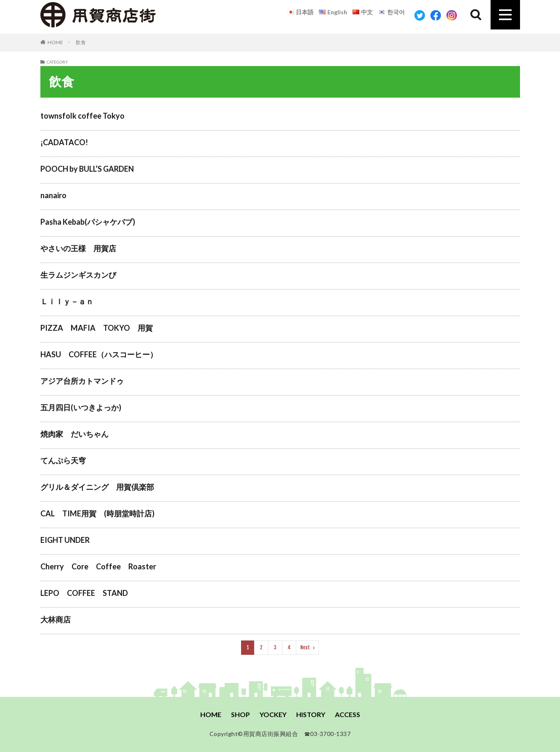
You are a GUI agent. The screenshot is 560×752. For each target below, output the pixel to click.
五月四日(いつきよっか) (81, 407)
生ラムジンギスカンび (78, 275)
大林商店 (56, 619)
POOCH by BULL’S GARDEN (87, 169)
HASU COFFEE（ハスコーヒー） (99, 354)
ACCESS (348, 714)
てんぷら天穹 (177, 460)
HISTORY (311, 714)
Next (305, 647)
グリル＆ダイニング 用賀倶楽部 (97, 487)
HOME (55, 42)
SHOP (240, 714)
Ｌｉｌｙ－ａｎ (67, 301)
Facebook (436, 15)
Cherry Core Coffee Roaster (98, 566)
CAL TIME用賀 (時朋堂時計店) (97, 513)
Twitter (420, 15)
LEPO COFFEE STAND (84, 593)
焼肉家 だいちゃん (74, 434)
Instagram (452, 15)
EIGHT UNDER (65, 540)
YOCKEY (273, 714)
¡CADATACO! (64, 142)
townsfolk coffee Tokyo (82, 116)
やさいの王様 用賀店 (78, 248)
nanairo (53, 195)
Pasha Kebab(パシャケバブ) (88, 222)
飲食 (81, 42)
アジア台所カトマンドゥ (82, 381)
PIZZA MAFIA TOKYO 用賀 (97, 328)
